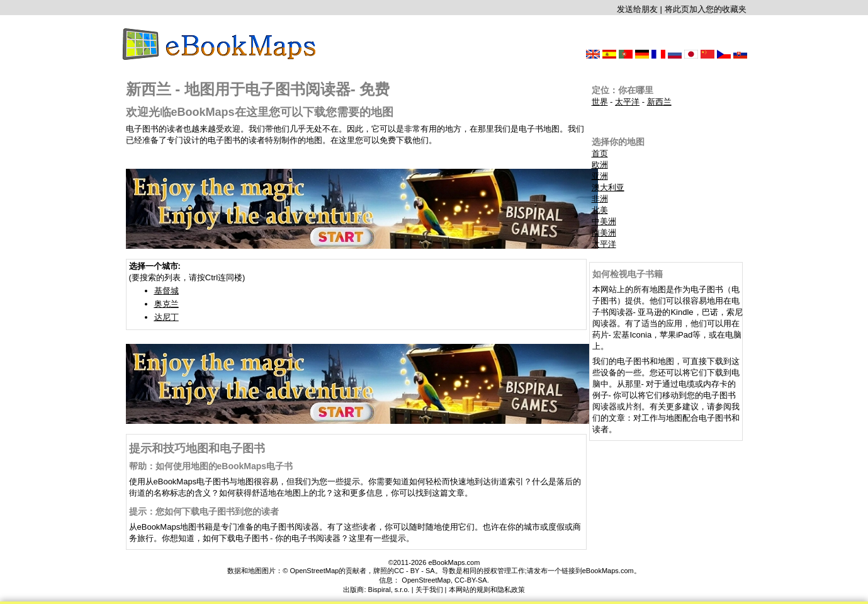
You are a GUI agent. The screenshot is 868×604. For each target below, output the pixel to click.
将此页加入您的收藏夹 (706, 9)
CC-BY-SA (471, 580)
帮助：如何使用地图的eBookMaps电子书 (211, 466)
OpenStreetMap (426, 580)
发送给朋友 (637, 9)
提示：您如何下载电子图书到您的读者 (204, 511)
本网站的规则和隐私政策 (487, 590)
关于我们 (429, 590)
